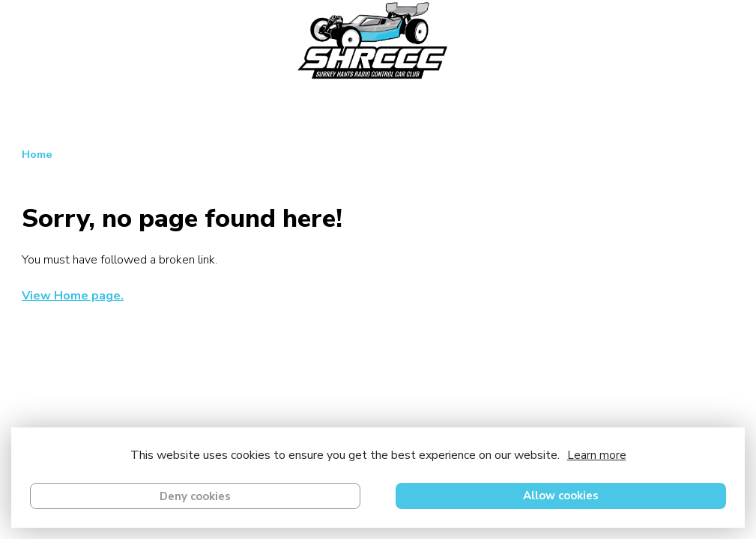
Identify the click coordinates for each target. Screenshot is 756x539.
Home (37, 154)
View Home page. (73, 296)
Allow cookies (561, 496)
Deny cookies (195, 496)
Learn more (597, 455)
